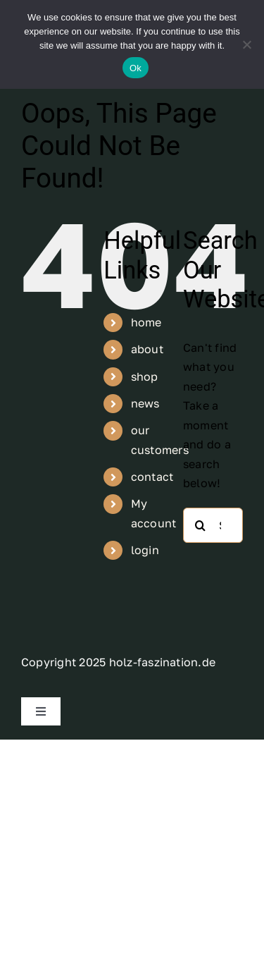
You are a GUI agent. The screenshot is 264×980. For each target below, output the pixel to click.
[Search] (201, 525)
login (145, 550)
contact (152, 477)
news (145, 403)
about (147, 349)
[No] (246, 44)
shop (145, 376)
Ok (136, 68)
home (146, 322)
